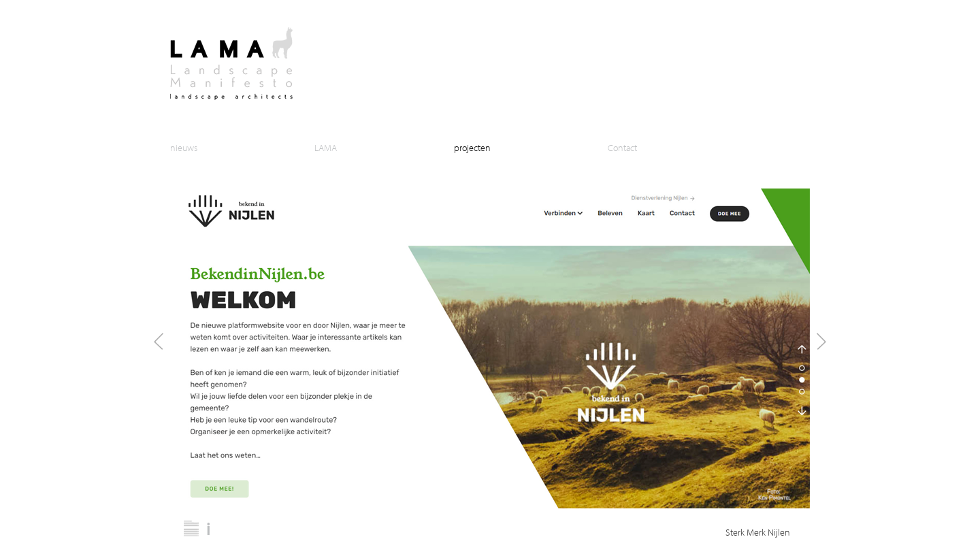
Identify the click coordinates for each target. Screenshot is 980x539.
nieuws (184, 147)
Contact (622, 147)
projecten (472, 147)
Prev (159, 341)
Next (821, 341)
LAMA (326, 147)
